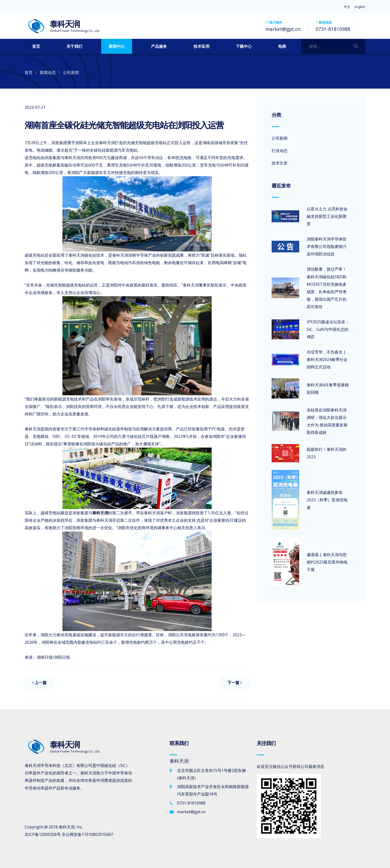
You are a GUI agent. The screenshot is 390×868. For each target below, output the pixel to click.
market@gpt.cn (283, 29)
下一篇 (235, 683)
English (360, 7)
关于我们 (74, 46)
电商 (282, 46)
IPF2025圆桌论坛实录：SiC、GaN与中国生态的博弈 (328, 329)
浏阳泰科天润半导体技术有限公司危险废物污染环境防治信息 (327, 246)
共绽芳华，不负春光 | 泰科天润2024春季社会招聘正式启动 (327, 359)
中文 (347, 7)
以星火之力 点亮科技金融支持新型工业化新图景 (327, 216)
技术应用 (201, 46)
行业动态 (280, 151)
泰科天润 (67, 827)
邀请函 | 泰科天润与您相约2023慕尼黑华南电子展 (327, 562)
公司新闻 (71, 72)
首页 (36, 46)
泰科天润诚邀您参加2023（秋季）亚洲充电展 (327, 500)
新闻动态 (48, 72)
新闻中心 (117, 46)
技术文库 (280, 163)
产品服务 (159, 46)
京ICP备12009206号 (43, 834)
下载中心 (244, 46)
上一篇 (39, 683)
